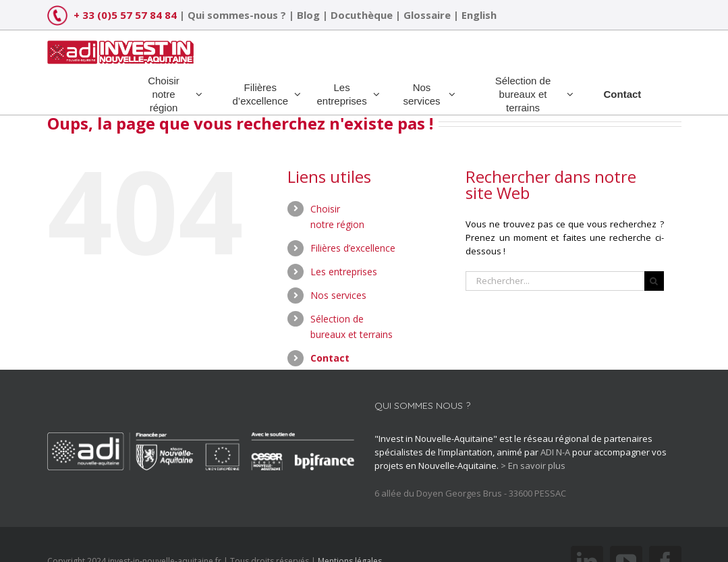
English (479, 15)
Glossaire (427, 15)
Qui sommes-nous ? (237, 15)
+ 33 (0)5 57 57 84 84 (125, 15)
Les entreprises (344, 272)
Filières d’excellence (353, 248)
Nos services (338, 295)
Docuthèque (362, 15)
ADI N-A (555, 452)
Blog (308, 15)
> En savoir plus (533, 466)
